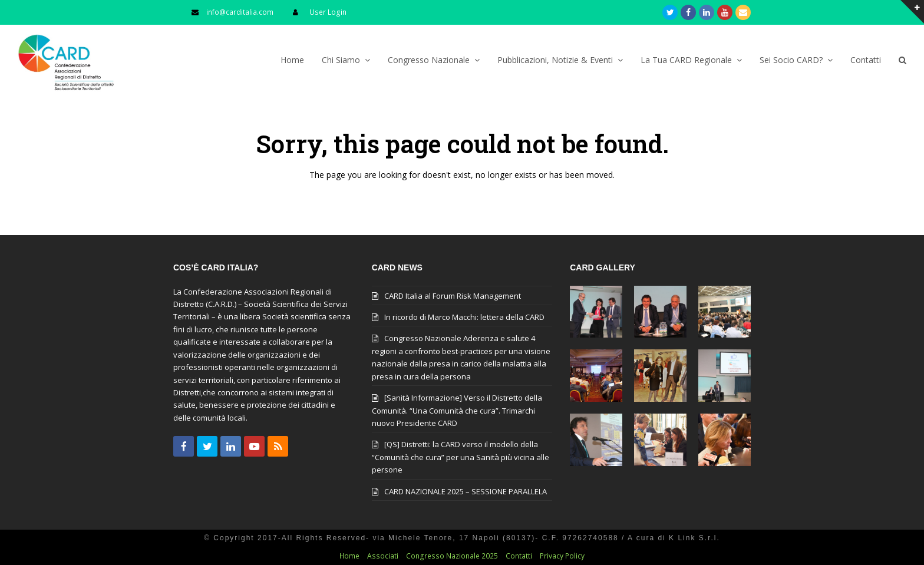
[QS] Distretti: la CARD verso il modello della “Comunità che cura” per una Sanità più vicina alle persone (461, 457)
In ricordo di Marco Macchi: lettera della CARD (464, 317)
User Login (328, 12)
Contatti (519, 556)
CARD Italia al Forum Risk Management (453, 296)
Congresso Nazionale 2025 (452, 556)
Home (349, 556)
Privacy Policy (562, 556)
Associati (383, 556)
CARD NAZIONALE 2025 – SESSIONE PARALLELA (466, 491)
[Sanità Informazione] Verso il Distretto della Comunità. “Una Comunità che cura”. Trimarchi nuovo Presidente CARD (457, 410)
